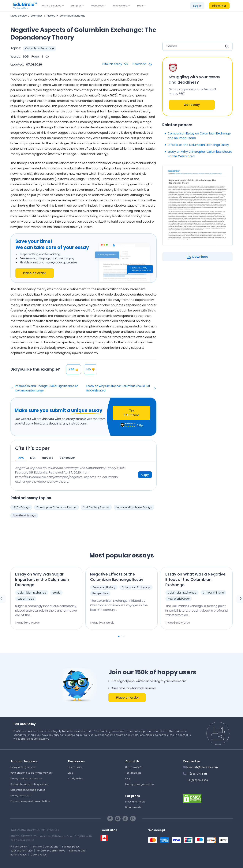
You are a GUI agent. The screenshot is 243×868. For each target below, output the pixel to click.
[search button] (227, 46)
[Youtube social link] (118, 819)
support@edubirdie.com (202, 767)
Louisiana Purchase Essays (134, 507)
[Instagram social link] (133, 819)
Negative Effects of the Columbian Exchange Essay (117, 577)
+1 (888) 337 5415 (197, 774)
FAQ (128, 778)
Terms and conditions (45, 847)
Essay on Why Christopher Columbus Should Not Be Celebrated (118, 388)
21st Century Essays (96, 507)
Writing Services (51, 6)
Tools (140, 6)
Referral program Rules (51, 851)
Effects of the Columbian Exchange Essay (198, 145)
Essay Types (75, 767)
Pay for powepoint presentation (30, 801)
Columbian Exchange (72, 16)
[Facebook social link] (110, 819)
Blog (71, 773)
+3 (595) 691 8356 (198, 780)
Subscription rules (22, 851)
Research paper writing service (29, 784)
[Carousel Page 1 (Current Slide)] (119, 636)
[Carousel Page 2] (121, 636)
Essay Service (19, 16)
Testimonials (133, 773)
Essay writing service (23, 767)
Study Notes (75, 778)
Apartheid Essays (24, 515)
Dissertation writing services (28, 790)
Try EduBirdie (132, 413)
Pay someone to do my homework (31, 773)
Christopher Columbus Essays (56, 507)
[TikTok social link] (125, 819)
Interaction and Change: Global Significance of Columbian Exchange (46, 388)
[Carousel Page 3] (124, 636)
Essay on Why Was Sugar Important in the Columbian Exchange (42, 579)
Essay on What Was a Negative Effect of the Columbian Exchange (195, 579)
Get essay (192, 105)
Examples (37, 16)
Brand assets (133, 807)
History (51, 16)
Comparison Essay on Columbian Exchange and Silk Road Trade (199, 136)
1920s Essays (21, 507)
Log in (197, 6)
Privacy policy (19, 847)
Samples (76, 6)
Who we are (120, 6)
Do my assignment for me (26, 778)
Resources (97, 6)
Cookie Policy (39, 855)
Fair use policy (71, 847)
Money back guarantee (140, 784)
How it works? (133, 767)
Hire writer (219, 6)
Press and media (135, 802)
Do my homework (21, 796)
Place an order (35, 273)
